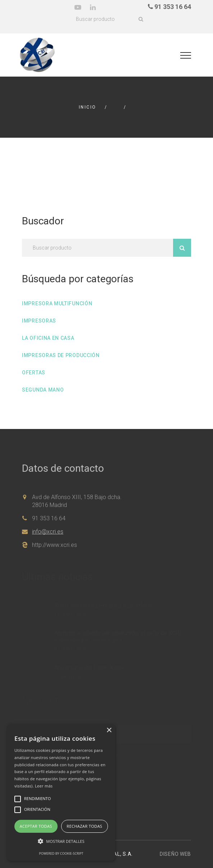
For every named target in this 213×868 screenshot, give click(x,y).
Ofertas (34, 373)
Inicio (87, 107)
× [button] (109, 730)
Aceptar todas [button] (36, 826)
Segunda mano (43, 390)
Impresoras (39, 321)
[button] (61, 841)
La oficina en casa (48, 338)
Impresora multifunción (57, 303)
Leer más (44, 786)
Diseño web (175, 854)
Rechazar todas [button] (84, 826)
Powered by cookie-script (61, 853)
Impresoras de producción (61, 355)
